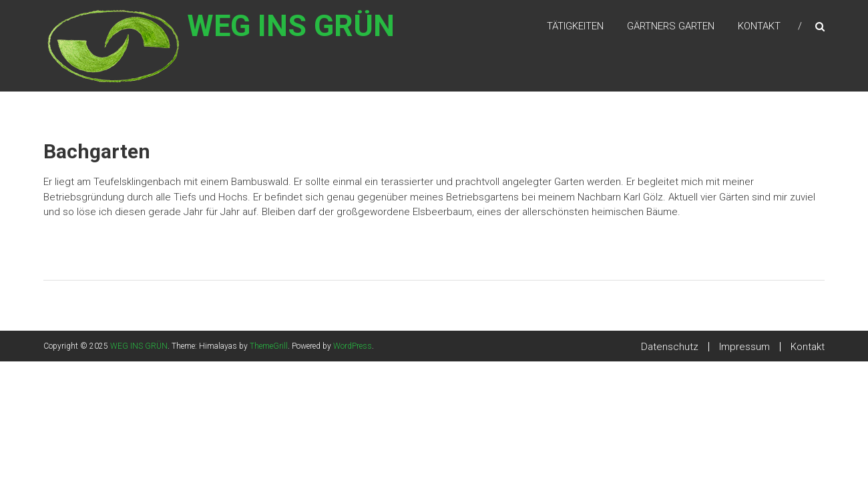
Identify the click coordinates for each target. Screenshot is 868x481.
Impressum (744, 347)
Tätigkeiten (575, 26)
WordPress (353, 346)
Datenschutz (670, 347)
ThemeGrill (269, 346)
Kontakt (759, 26)
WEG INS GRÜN (307, 34)
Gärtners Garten (671, 26)
